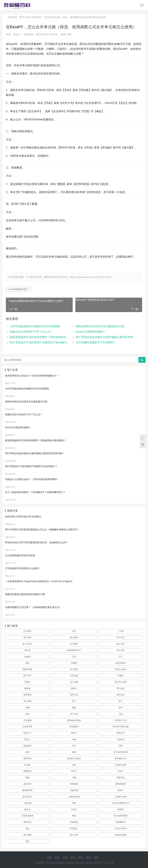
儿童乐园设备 (74, 797)
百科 (28, 17)
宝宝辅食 (27, 720)
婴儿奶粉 (74, 637)
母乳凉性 (121, 695)
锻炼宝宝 (121, 778)
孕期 (74, 803)
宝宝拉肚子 (27, 797)
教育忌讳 (121, 733)
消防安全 (27, 822)
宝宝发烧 (74, 676)
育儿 (74, 701)
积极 (27, 708)
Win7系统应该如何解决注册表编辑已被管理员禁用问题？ (105, 337)
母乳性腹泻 (121, 663)
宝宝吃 (74, 809)
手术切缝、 (74, 828)
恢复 (74, 752)
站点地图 (109, 863)
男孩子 (74, 733)
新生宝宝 (121, 644)
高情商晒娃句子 (74, 650)
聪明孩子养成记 (74, 759)
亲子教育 (74, 644)
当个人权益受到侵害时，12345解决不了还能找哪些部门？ (35, 492)
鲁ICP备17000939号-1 (95, 863)
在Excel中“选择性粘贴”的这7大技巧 (95, 300)
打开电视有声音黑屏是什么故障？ (23, 568)
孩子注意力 (27, 644)
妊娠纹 (27, 657)
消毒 (121, 746)
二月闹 (121, 631)
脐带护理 (27, 759)
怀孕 (121, 708)
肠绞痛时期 (27, 790)
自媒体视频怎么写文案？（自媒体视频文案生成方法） (33, 607)
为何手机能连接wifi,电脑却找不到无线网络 (35, 326)
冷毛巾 (121, 771)
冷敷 (74, 778)
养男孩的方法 (121, 759)
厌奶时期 (74, 790)
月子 (121, 657)
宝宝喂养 (27, 631)
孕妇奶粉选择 (121, 835)
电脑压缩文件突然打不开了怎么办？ (31, 332)
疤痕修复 (74, 822)
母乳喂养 (27, 695)
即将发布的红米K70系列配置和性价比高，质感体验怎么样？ (37, 542)
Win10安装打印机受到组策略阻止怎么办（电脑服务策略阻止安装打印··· (42, 530)
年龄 (74, 765)
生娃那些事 (27, 727)
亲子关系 (121, 650)
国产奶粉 (27, 637)
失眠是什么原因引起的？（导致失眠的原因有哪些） (32, 479)
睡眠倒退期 (121, 784)
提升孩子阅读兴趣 (121, 727)
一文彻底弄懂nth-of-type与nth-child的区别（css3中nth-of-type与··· (40, 581)
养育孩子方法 (121, 720)
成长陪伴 (27, 784)
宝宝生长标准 (121, 669)
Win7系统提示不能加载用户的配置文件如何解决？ (39, 342)
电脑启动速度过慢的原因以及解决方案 (25, 594)
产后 (74, 657)
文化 (73, 858)
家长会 (27, 809)
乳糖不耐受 (27, 669)
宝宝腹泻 (121, 739)
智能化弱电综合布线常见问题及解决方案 (100, 326)
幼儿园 (27, 765)
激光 (27, 828)
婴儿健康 (27, 835)
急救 (27, 841)
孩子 (121, 701)
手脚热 (121, 676)
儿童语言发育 (121, 765)
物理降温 (27, 771)
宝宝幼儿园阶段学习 (121, 803)
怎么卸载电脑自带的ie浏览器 (20, 555)
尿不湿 (27, 650)
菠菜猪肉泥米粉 (74, 720)
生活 (65, 858)
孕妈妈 (74, 663)
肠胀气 (74, 688)
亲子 (57, 858)
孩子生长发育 (121, 682)
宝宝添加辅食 (27, 816)
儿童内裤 (27, 803)
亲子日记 (121, 637)
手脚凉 (27, 682)
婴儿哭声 (27, 676)
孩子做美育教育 (121, 816)
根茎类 (121, 809)
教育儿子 (27, 733)
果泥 (74, 816)
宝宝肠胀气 (74, 727)
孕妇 (27, 663)
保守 (74, 746)
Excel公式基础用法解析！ (91, 332)
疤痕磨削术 (121, 822)
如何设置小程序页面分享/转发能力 (23, 517)
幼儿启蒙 (74, 682)
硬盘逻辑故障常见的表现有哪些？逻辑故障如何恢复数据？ (39, 337)
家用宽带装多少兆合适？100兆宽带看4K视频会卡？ (32, 376)
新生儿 (27, 739)
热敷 (27, 778)
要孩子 (121, 790)
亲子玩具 (74, 714)
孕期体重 (74, 784)
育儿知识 (121, 688)
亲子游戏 (74, 669)
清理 (27, 752)
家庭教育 (27, 746)
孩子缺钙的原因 (121, 752)
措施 (74, 708)
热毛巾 (74, 771)
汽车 (81, 858)
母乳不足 (74, 695)
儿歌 (121, 714)
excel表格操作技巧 (18, 289)
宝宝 (74, 631)
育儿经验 (27, 701)
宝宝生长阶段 (121, 828)
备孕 (27, 714)
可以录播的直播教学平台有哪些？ (96, 342)
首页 (22, 17)
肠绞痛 (27, 688)
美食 (88, 858)
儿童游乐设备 (121, 797)
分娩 (74, 739)
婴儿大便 (74, 835)
